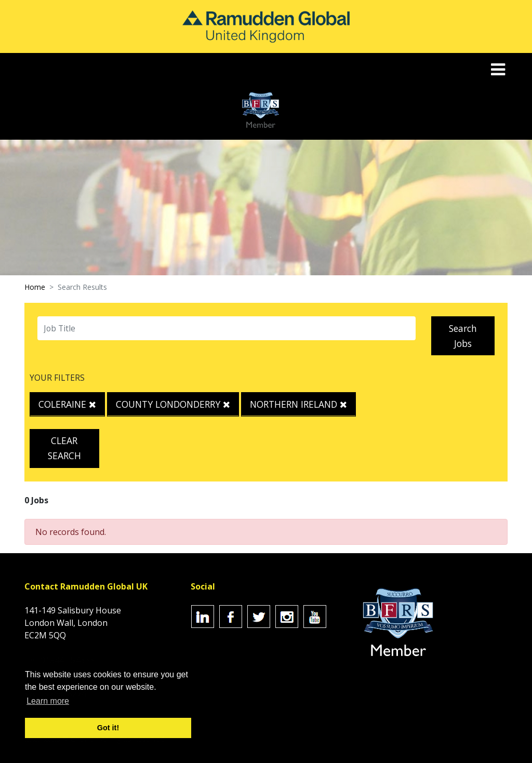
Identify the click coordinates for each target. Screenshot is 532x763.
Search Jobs (463, 336)
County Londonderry (173, 404)
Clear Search (64, 448)
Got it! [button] (108, 728)
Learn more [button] (48, 701)
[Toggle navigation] (499, 69)
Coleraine (67, 404)
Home (35, 287)
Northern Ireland (298, 404)
